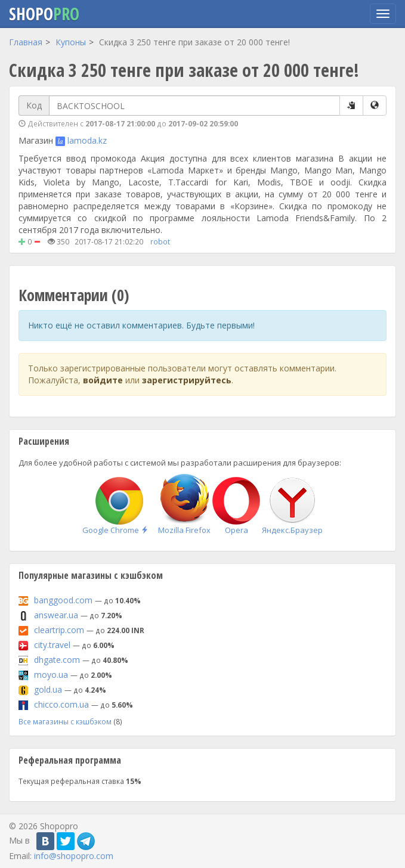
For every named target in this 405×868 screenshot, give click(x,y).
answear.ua (56, 615)
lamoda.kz (87, 140)
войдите (103, 380)
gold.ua (48, 689)
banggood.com (63, 600)
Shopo (44, 14)
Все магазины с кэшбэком (65, 721)
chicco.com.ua (61, 704)
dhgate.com (57, 660)
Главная (26, 42)
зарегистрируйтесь (187, 380)
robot (160, 241)
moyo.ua (51, 675)
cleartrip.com (59, 630)
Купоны (71, 42)
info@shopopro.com (74, 856)
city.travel (52, 645)
